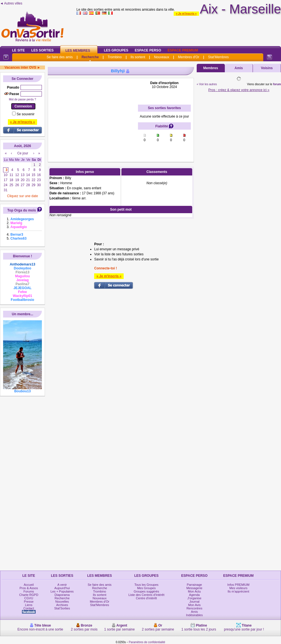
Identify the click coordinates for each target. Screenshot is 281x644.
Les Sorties (42, 50)
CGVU (29, 598)
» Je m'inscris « (186, 14)
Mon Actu (194, 591)
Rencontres (194, 608)
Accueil (29, 585)
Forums (29, 591)
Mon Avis (194, 605)
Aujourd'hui (62, 588)
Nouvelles (62, 602)
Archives (62, 605)
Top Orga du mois (22, 210)
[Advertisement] (93, 116)
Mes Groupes (146, 588)
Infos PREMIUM (238, 585)
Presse (29, 602)
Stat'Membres (218, 57)
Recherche (90, 57)
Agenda (194, 595)
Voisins (267, 68)
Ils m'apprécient (238, 591)
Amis (239, 68)
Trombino (115, 57)
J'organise (194, 598)
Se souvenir (25, 114)
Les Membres (78, 51)
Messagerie (194, 588)
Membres (211, 68)
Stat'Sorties (62, 608)
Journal (194, 602)
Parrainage (194, 585)
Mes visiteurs (238, 588)
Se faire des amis (60, 57)
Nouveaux (162, 57)
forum (277, 84)
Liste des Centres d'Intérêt (146, 595)
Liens (29, 605)
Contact (29, 608)
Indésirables (194, 615)
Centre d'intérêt (147, 598)
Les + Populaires (62, 591)
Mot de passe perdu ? (23, 99)
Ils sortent (138, 57)
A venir (62, 585)
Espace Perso (148, 50)
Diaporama (62, 595)
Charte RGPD (29, 595)
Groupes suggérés (147, 591)
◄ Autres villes (11, 3)
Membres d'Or (189, 57)
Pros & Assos (29, 588)
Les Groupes (116, 50)
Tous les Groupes (146, 585)
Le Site (18, 50)
